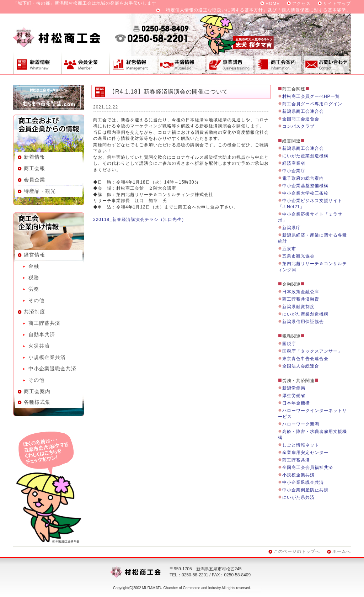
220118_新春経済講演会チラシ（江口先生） (140, 220)
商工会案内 (278, 63)
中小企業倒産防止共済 (305, 490)
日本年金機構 (296, 403)
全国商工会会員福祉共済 (308, 467)
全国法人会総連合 (301, 366)
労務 (34, 289)
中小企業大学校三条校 (305, 193)
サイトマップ (337, 4)
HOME (273, 4)
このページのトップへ (297, 551)
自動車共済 (42, 334)
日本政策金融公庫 (301, 292)
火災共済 (39, 346)
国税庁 (289, 344)
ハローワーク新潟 (301, 424)
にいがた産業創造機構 (305, 156)
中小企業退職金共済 (52, 369)
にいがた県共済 (298, 497)
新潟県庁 (291, 228)
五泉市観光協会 (298, 256)
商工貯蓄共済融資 (301, 299)
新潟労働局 (294, 388)
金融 (34, 266)
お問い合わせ (327, 63)
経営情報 (134, 63)
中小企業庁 (294, 171)
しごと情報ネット (301, 445)
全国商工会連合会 (301, 119)
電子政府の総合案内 (303, 178)
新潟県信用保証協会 (303, 322)
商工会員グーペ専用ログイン (312, 104)
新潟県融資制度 (298, 307)
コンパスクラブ (298, 126)
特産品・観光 (40, 191)
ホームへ (342, 551)
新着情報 (37, 63)
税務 (34, 278)
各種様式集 (37, 402)
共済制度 (182, 63)
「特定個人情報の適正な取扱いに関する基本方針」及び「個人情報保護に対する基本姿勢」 (256, 10)
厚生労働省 (294, 396)
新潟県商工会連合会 (303, 111)
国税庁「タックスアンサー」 (312, 351)
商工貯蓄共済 (44, 323)
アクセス (301, 4)
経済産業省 (294, 163)
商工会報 (34, 168)
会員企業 (85, 63)
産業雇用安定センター (305, 453)
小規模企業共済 (47, 357)
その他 (36, 300)
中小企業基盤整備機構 (305, 186)
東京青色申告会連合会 (305, 359)
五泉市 (289, 249)
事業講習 (230, 63)
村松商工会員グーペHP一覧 (311, 96)
